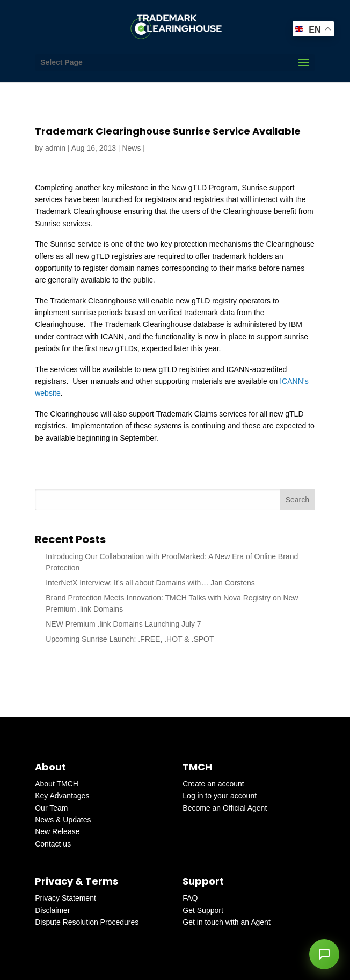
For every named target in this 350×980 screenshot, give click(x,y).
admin (55, 148)
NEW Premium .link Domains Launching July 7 (123, 624)
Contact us (53, 844)
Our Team (51, 808)
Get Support (203, 910)
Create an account (213, 784)
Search (297, 500)
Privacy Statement (65, 898)
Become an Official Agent (225, 808)
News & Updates (63, 820)
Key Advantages (62, 796)
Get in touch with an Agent (226, 922)
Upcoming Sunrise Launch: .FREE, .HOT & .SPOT (130, 639)
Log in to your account (220, 796)
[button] (324, 954)
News (131, 148)
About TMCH (57, 784)
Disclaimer (52, 910)
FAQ (190, 898)
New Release (57, 831)
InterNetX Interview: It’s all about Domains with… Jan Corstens (150, 583)
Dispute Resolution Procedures (87, 922)
